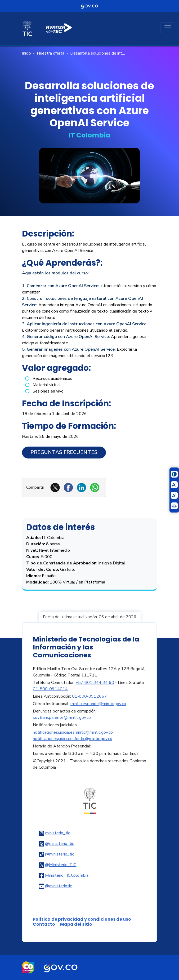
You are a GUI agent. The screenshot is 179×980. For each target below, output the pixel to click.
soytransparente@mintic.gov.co (62, 718)
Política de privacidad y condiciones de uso (82, 919)
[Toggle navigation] (168, 28)
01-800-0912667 (89, 696)
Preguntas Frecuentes (64, 452)
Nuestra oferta (51, 53)
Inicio (26, 53)
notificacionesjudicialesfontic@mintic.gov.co (73, 739)
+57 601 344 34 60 (95, 683)
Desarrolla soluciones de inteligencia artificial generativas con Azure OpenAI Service (98, 53)
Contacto (44, 924)
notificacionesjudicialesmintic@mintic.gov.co (73, 732)
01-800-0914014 (50, 689)
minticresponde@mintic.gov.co (98, 704)
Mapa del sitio (76, 924)
